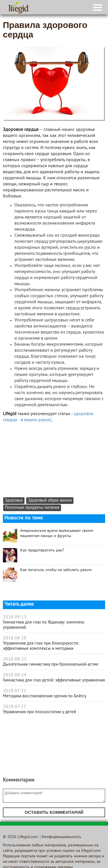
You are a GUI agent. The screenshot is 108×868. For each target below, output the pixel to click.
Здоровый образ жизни (50, 501)
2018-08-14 (15, 675)
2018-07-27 (15, 707)
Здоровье (14, 501)
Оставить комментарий (54, 812)
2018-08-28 (15, 638)
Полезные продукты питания (32, 508)
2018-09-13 (15, 617)
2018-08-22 (15, 659)
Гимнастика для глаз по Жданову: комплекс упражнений (44, 625)
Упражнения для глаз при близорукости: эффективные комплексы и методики (41, 646)
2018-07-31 (15, 691)
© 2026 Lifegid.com (20, 837)
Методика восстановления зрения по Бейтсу (45, 696)
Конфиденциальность (61, 837)
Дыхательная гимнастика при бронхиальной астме (51, 664)
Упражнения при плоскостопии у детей (39, 712)
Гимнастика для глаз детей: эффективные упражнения (54, 680)
